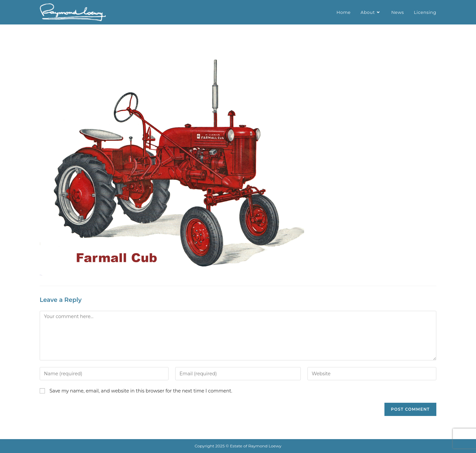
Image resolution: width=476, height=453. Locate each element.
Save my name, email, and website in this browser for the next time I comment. (141, 391)
